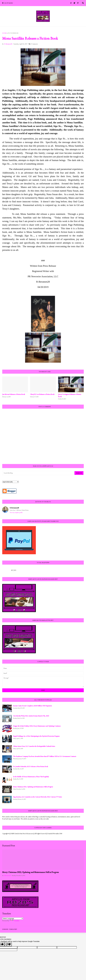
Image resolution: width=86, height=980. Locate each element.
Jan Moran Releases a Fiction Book (14, 394)
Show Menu (9, 3)
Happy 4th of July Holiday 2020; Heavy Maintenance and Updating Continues (37, 726)
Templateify (13, 929)
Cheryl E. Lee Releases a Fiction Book (42, 394)
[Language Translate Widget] (13, 919)
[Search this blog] (39, 473)
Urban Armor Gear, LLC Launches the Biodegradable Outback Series (34, 746)
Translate (14, 921)
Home (4, 33)
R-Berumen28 (14, 508)
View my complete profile (16, 513)
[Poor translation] (8, 944)
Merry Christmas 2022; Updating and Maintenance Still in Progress (30, 872)
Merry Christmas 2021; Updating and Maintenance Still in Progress (33, 787)
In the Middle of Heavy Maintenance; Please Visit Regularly (31, 777)
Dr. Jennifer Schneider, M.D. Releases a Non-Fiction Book (31, 766)
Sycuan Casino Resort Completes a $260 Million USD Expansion (32, 706)
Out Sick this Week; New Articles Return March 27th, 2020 (31, 716)
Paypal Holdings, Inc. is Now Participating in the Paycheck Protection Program (36, 736)
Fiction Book (13, 33)
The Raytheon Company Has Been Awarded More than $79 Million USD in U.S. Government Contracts (45, 756)
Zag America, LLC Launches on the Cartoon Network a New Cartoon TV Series (37, 797)
